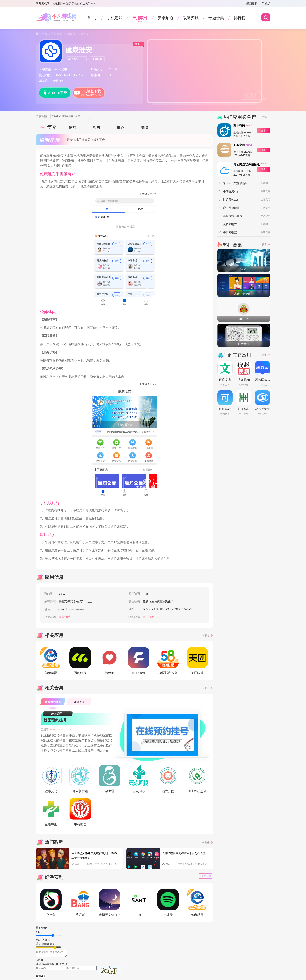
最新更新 (252, 4)
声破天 (168, 903)
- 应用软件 (69, 34)
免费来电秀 (230, 224)
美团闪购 (197, 661)
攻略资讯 (191, 18)
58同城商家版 (168, 661)
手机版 (266, 4)
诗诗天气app (231, 200)
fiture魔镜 (139, 661)
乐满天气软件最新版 (235, 183)
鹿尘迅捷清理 (231, 208)
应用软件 (140, 18)
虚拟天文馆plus (109, 903)
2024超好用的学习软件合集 (66, 116)
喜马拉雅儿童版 (233, 216)
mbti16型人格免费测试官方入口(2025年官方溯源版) (94, 856)
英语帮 (80, 903)
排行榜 (240, 18)
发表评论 (41, 976)
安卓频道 (165, 18)
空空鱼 (51, 903)
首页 (59, 34)
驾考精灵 (51, 661)
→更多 (206, 636)
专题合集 (216, 18)
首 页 (92, 18)
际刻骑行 (80, 661)
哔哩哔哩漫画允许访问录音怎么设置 (184, 853)
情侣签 (109, 661)
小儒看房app (231, 191)
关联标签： (43, 116)
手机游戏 (115, 18)
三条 (139, 903)
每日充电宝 (230, 232)
